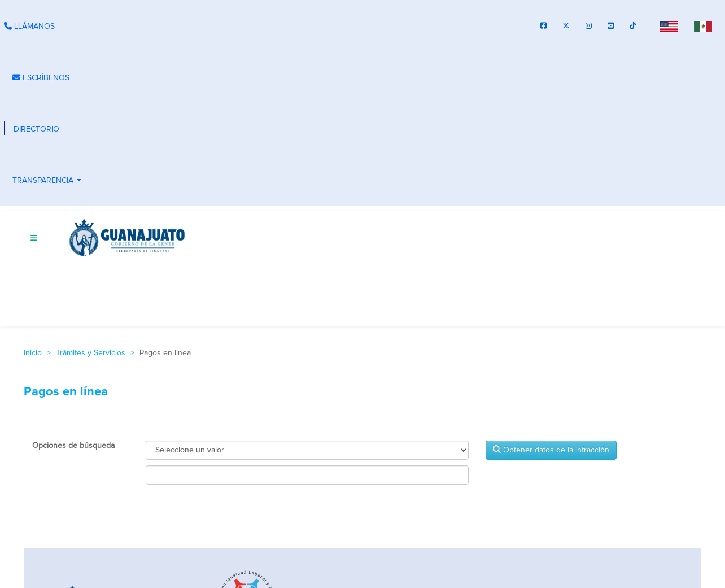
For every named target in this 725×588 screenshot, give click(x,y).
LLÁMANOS (29, 26)
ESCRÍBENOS (41, 78)
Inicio (33, 353)
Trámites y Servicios (91, 353)
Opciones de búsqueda (73, 446)
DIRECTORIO (36, 129)
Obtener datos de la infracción (551, 450)
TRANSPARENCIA (48, 182)
